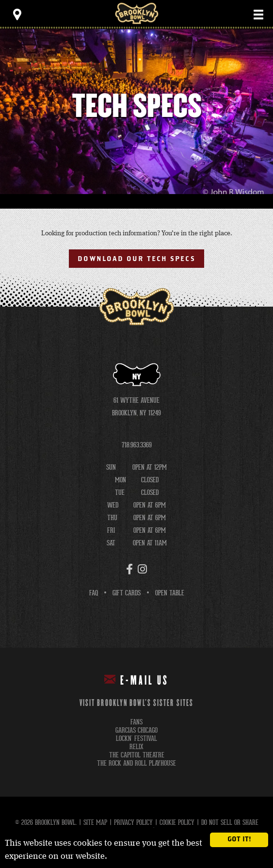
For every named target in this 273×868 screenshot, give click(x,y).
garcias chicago (136, 730)
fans (136, 722)
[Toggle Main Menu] (258, 15)
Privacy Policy (133, 822)
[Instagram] (142, 569)
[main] (136, 168)
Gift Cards (127, 593)
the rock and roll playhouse (136, 763)
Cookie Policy (177, 822)
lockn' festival (136, 739)
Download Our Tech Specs (136, 259)
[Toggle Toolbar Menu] (17, 15)
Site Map (95, 822)
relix (136, 747)
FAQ (94, 593)
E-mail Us (136, 680)
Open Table (170, 593)
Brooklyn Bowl (137, 13)
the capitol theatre (137, 755)
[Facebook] (129, 569)
